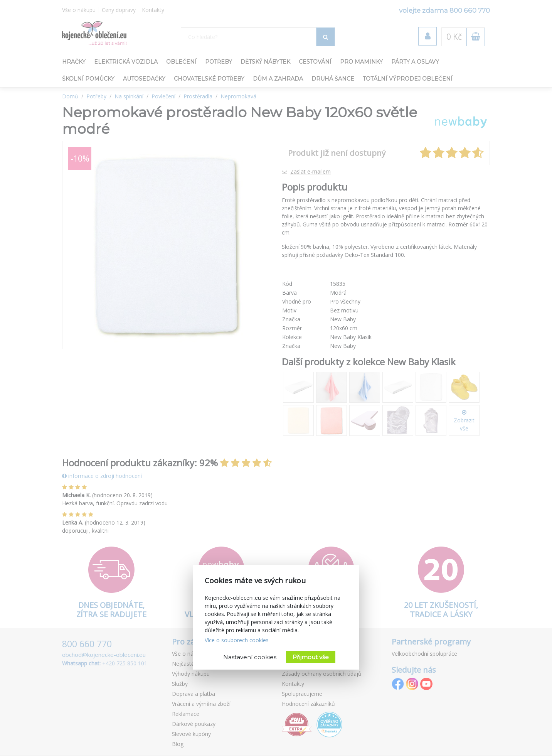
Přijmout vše (311, 657)
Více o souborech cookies (237, 640)
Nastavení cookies (250, 657)
